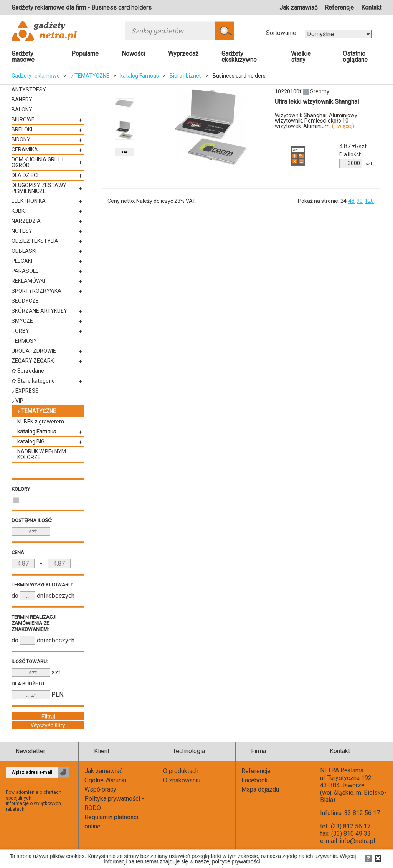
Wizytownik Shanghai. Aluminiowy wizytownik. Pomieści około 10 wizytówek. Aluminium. (316, 121)
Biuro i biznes (186, 76)
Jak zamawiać (298, 7)
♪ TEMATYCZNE (90, 76)
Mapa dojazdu (260, 789)
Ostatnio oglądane (355, 57)
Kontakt (371, 7)
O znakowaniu (182, 780)
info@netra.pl (357, 841)
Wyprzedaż (183, 54)
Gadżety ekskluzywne (239, 57)
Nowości (133, 54)
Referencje (339, 7)
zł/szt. (353, 146)
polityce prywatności (236, 861)
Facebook (255, 780)
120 (369, 201)
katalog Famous (140, 76)
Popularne (85, 54)
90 (360, 201)
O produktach (181, 771)
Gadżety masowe (23, 57)
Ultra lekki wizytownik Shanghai (317, 102)
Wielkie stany (301, 57)
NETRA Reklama (342, 770)
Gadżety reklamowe (36, 76)
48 (352, 201)
